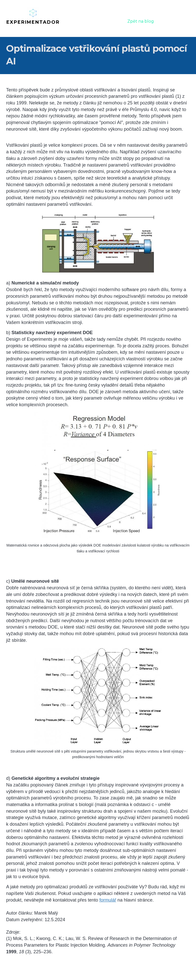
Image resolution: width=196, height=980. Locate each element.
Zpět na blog (141, 21)
